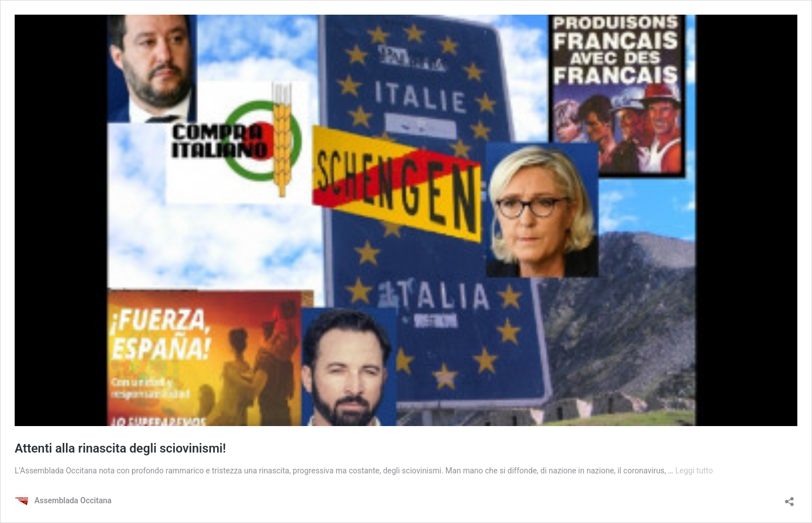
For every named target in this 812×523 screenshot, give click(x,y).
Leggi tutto (694, 471)
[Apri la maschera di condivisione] (789, 498)
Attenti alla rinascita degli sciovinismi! (120, 448)
